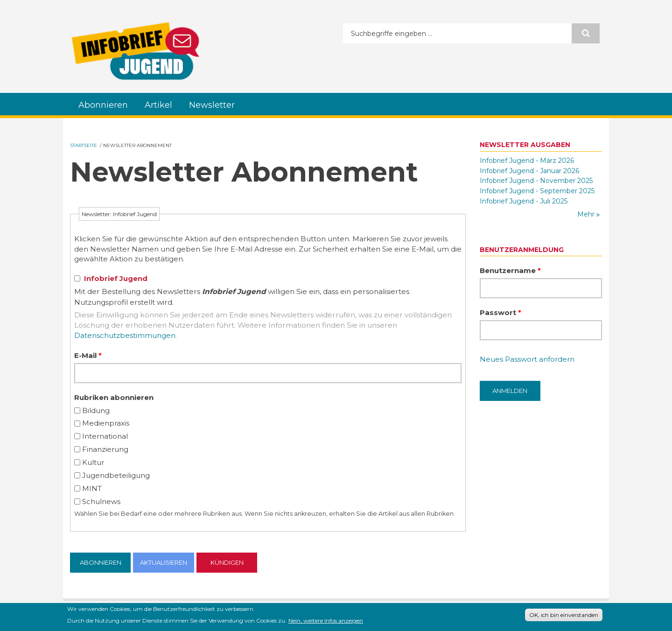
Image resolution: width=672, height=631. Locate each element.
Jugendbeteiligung (116, 475)
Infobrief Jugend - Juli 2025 (524, 201)
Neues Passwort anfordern (527, 359)
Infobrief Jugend (116, 278)
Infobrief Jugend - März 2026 (527, 161)
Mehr (587, 214)
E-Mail (88, 355)
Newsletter (212, 105)
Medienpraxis (106, 423)
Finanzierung (105, 449)
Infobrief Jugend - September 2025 (537, 191)
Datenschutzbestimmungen (125, 335)
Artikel (158, 105)
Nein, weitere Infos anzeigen (326, 620)
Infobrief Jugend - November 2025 (536, 181)
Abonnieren (103, 105)
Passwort (500, 312)
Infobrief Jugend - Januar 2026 (529, 171)
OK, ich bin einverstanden (564, 615)
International (105, 436)
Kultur (93, 462)
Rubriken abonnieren (114, 397)
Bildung (96, 410)
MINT (92, 488)
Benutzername (510, 270)
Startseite (84, 145)
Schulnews (101, 501)
